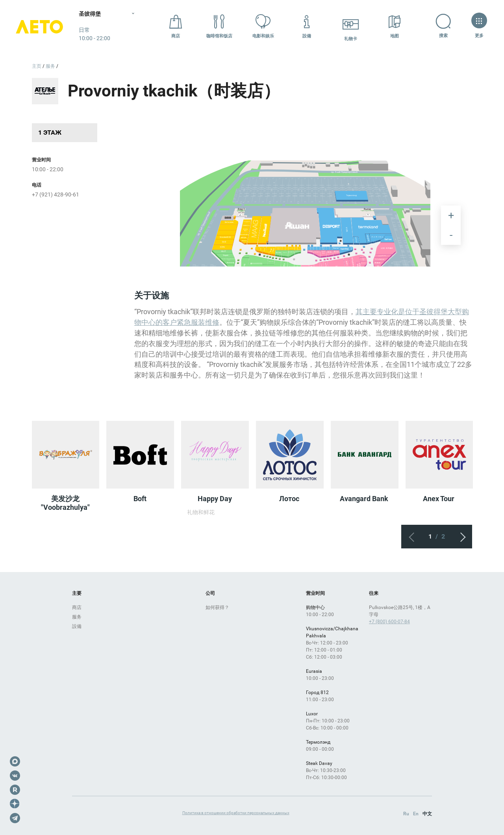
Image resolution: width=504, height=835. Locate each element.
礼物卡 (351, 26)
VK (15, 776)
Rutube (15, 790)
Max (15, 761)
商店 (176, 26)
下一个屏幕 (460, 537)
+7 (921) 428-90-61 (56, 194)
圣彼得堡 (90, 14)
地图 (395, 26)
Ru (406, 814)
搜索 (438, 26)
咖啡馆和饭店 (219, 26)
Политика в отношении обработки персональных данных (236, 813)
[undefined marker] (327, 243)
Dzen (15, 804)
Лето (39, 27)
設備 (307, 26)
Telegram (15, 818)
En (416, 814)
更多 (479, 26)
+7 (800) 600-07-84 (389, 622)
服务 (77, 617)
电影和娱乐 (263, 26)
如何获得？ (217, 607)
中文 (427, 814)
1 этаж (50, 132)
